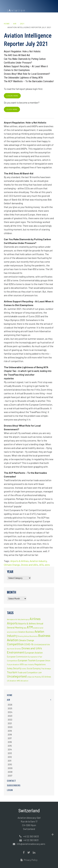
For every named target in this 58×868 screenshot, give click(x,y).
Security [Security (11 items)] (17, 668)
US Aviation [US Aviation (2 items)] (12, 681)
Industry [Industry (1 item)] (31, 664)
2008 (10, 772)
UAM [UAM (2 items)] (40, 672)
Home (7, 24)
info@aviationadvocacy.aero (31, 844)
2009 (10, 768)
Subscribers (14, 785)
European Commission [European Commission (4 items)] (17, 657)
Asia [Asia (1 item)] (25, 628)
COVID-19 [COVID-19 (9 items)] (29, 644)
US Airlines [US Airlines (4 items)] (46, 677)
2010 (10, 764)
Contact (11, 781)
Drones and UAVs (29, 565)
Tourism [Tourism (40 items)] (12, 672)
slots (47, 565)
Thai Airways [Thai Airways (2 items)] (46, 668)
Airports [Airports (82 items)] (12, 623)
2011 (10, 761)
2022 (10, 720)
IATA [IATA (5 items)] (22, 664)
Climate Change (12, 565)
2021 (22, 24)
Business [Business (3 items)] (34, 636)
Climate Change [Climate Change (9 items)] (26, 640)
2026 (10, 705)
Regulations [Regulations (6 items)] (40, 664)
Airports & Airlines (19, 561)
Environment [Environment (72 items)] (16, 652)
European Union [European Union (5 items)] (43, 660)
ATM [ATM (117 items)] (30, 627)
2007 (10, 776)
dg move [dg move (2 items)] (11, 649)
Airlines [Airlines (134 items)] (35, 619)
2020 (10, 727)
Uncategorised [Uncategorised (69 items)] (17, 676)
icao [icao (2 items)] (26, 664)
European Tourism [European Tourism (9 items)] (27, 660)
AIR (15, 24)
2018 (10, 735)
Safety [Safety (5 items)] (10, 668)
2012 (10, 757)
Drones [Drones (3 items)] (18, 649)
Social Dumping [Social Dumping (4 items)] (34, 668)
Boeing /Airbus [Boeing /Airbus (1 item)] (24, 636)
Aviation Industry (38, 561)
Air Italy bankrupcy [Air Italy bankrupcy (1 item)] (22, 619)
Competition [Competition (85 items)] (15, 644)
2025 (10, 708)
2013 (10, 753)
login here (12, 96)
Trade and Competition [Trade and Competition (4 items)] (28, 672)
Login (10, 790)
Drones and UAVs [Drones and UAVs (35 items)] (32, 648)
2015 (10, 746)
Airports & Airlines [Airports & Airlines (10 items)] (27, 623)
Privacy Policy (29, 860)
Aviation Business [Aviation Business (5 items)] (26, 632)
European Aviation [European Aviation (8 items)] (34, 653)
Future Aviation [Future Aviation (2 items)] (13, 664)
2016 (10, 742)
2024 (10, 712)
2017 (10, 738)
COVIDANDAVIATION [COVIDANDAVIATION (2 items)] (42, 644)
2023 (10, 716)
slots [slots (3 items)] (24, 668)
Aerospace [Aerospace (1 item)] (11, 619)
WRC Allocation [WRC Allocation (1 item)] (23, 681)
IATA (41, 565)
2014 (10, 750)
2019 (10, 731)
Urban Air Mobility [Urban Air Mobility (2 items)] (34, 677)
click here (12, 109)
